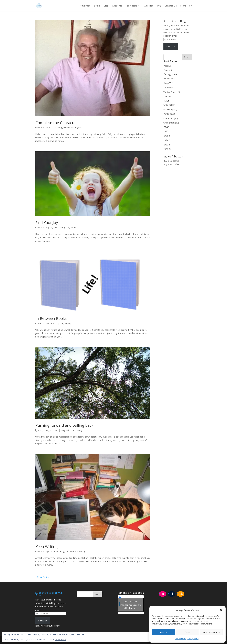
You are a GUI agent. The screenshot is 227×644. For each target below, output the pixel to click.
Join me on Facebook (131, 593)
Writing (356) (169, 79)
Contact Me (171, 6)
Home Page (85, 6)
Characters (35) (171, 118)
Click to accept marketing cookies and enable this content (131, 605)
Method (74, 552)
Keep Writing (46, 547)
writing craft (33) (171, 123)
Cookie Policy (181, 639)
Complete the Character (56, 123)
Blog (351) (168, 83)
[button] (221, 610)
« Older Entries (42, 577)
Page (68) (168, 70)
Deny (187, 632)
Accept (164, 632)
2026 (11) (168, 131)
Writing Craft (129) (172, 92)
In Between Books (51, 319)
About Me (117, 6)
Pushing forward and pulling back (64, 425)
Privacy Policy (193, 639)
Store (183, 6)
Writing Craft (77, 128)
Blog (106, 6)
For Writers (131, 6)
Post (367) (168, 66)
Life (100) (168, 97)
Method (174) (170, 88)
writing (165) (169, 105)
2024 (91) (168, 140)
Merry (41, 128)
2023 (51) (168, 145)
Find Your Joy (47, 223)
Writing (67, 128)
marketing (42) (170, 110)
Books (97, 6)
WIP (73, 430)
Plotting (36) (169, 114)
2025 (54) (168, 136)
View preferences (211, 632)
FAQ (159, 6)
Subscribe (148, 6)
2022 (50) (168, 149)
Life (68, 228)
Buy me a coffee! (171, 164)
